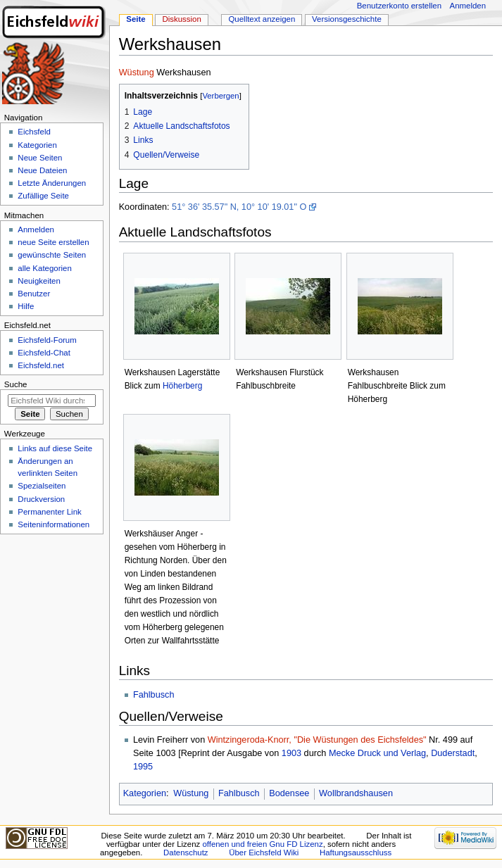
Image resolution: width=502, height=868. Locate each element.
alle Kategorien (44, 268)
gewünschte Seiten (52, 255)
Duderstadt (453, 753)
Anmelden (468, 6)
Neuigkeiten (39, 281)
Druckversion (41, 499)
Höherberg (182, 386)
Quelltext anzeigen (262, 19)
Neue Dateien (42, 170)
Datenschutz (186, 853)
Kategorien (145, 793)
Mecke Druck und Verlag (377, 753)
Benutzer (34, 294)
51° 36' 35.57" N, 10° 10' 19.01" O (239, 207)
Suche (16, 384)
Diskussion (181, 19)
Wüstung (137, 73)
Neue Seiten (40, 158)
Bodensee (289, 793)
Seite (136, 19)
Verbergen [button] (220, 96)
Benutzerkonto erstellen (399, 6)
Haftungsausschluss (356, 853)
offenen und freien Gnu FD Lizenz (262, 844)
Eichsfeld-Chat (44, 353)
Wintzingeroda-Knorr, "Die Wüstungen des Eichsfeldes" (317, 740)
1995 (143, 767)
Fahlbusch (154, 695)
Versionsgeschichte (347, 19)
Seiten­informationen (54, 524)
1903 (291, 753)
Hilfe (26, 306)
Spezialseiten (42, 486)
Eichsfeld (34, 132)
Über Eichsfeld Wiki (264, 853)
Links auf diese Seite (55, 448)
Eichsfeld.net (41, 365)
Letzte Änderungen (52, 183)
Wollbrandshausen (356, 793)
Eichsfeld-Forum (47, 340)
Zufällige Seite (43, 196)
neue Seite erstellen (53, 242)
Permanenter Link (49, 512)
